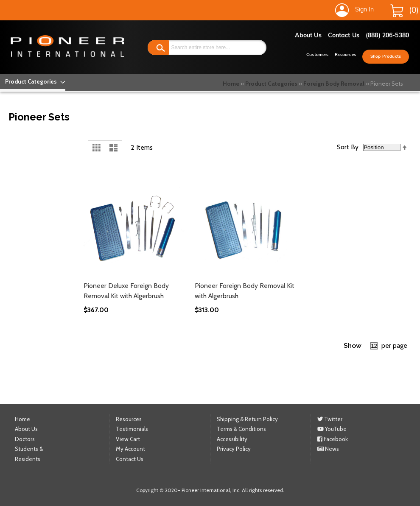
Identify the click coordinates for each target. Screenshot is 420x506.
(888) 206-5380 (387, 36)
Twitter (330, 419)
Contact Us (344, 36)
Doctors (25, 439)
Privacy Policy (234, 449)
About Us (308, 36)
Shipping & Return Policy (247, 419)
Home (231, 84)
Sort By (348, 147)
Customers (317, 55)
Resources (345, 55)
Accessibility (232, 439)
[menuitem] (33, 82)
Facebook (333, 439)
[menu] (33, 82)
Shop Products (386, 57)
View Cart (128, 439)
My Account (130, 449)
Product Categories (271, 84)
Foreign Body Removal (334, 84)
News (328, 449)
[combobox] (207, 48)
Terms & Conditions (241, 429)
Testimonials (132, 429)
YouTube (332, 429)
